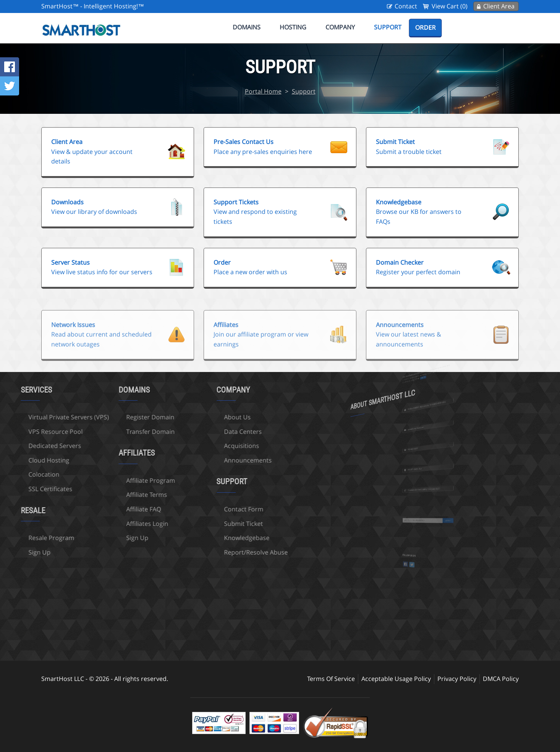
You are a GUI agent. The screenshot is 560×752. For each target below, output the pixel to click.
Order (425, 27)
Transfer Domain (125, 432)
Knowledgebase (221, 538)
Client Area (499, 6)
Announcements (223, 460)
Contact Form (218, 509)
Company (340, 27)
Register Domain (125, 417)
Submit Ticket (218, 524)
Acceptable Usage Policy (396, 679)
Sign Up (112, 538)
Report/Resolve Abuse (231, 552)
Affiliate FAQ (118, 509)
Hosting (293, 27)
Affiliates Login (122, 524)
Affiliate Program (125, 480)
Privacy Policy (457, 679)
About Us (212, 417)
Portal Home (263, 91)
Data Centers (218, 432)
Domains (247, 27)
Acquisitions (216, 446)
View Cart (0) (450, 6)
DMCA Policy (501, 679)
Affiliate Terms (121, 495)
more (425, 377)
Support (388, 27)
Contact (406, 6)
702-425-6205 (420, 448)
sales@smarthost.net (421, 428)
